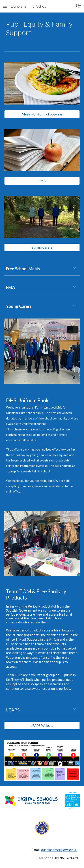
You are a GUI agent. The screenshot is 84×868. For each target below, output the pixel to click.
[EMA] (42, 181)
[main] (42, 28)
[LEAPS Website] (42, 725)
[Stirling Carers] (42, 247)
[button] (5, 6)
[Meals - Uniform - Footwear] (42, 114)
